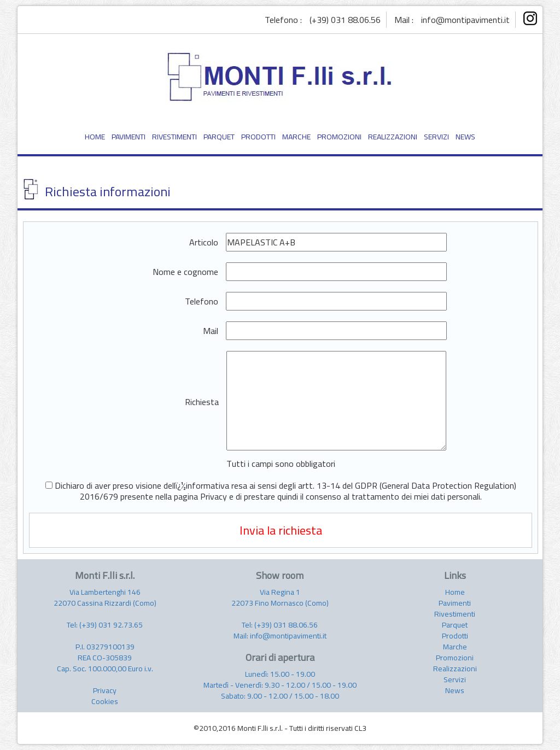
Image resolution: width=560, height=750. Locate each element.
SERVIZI (436, 137)
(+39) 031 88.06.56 (345, 20)
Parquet (455, 625)
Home (455, 592)
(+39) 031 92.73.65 (111, 625)
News (455, 690)
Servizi (455, 679)
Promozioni (455, 658)
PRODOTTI (258, 137)
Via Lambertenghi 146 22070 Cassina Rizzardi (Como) (105, 597)
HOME (95, 137)
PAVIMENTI (129, 137)
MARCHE (296, 137)
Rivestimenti (455, 614)
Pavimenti (455, 603)
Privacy (105, 690)
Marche (455, 647)
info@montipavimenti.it (465, 20)
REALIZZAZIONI (393, 137)
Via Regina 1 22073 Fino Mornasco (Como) (280, 597)
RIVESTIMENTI (174, 137)
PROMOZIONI (339, 137)
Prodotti (455, 636)
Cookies (105, 701)
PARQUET (219, 137)
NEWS (465, 137)
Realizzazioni (455, 669)
